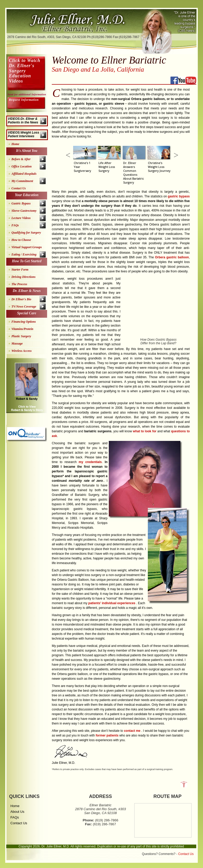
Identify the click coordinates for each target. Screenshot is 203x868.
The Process (19, 284)
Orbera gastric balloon (172, 257)
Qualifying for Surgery (26, 233)
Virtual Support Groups (27, 247)
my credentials (90, 462)
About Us (17, 812)
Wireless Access (21, 351)
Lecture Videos (21, 218)
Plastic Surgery (21, 336)
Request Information (24, 100)
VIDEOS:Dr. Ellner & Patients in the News (23, 121)
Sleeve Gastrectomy (24, 211)
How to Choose (21, 240)
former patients (108, 735)
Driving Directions (23, 277)
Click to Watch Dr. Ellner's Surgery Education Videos (25, 71)
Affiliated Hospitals (24, 174)
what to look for (145, 431)
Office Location (21, 166)
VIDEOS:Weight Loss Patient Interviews (23, 134)
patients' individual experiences (112, 603)
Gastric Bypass (21, 203)
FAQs (15, 225)
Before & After (21, 159)
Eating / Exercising (24, 254)
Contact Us (19, 188)
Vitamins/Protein (22, 329)
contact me (133, 731)
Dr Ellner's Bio (21, 299)
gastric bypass (179, 196)
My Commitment (22, 181)
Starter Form (20, 270)
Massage (17, 344)
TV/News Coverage (24, 307)
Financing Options (24, 322)
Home (15, 144)
